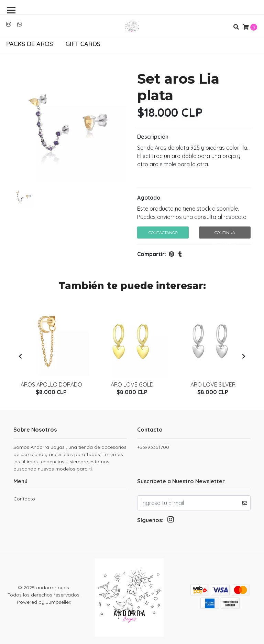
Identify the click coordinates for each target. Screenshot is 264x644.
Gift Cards (83, 44)
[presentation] (20, 356)
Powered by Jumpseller (43, 602)
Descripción (153, 137)
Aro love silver (213, 384)
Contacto (24, 499)
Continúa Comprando (225, 234)
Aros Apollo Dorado (51, 384)
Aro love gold (132, 384)
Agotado (149, 198)
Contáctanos (163, 233)
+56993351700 (153, 447)
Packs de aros (30, 44)
